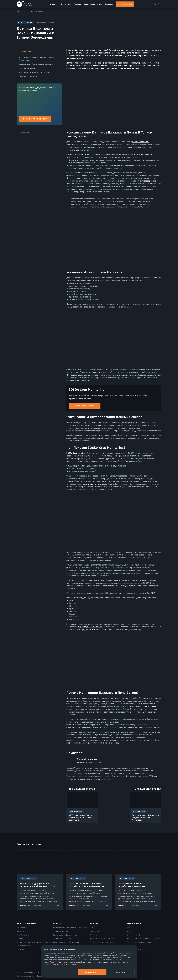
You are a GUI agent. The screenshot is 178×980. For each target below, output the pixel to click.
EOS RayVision (22, 928)
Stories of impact (133, 935)
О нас (92, 928)
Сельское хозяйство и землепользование (70, 928)
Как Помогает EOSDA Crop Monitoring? (36, 72)
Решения (78, 4)
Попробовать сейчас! (85, 406)
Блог (129, 928)
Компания (109, 4)
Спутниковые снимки (93, 4)
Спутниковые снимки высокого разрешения (34, 942)
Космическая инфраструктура (102, 939)
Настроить (112, 972)
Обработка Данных (28, 68)
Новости (130, 946)
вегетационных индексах (95, 484)
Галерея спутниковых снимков (139, 942)
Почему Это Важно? (28, 77)
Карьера (93, 946)
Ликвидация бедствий (62, 939)
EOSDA (24, 4)
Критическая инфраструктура (65, 935)
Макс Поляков (96, 931)
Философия (95, 935)
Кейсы (129, 931)
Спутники (20, 949)
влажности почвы (141, 142)
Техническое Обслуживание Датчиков (36, 64)
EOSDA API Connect (24, 946)
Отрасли (53, 4)
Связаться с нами (125, 4)
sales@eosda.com (97, 629)
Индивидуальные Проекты (90, 627)
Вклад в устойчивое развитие (102, 942)
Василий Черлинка (87, 759)
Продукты (66, 4)
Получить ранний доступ (35, 119)
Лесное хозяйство (61, 931)
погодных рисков (148, 181)
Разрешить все (66, 972)
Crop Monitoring (23, 935)
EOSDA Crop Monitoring (77, 453)
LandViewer (21, 931)
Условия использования (25, 976)
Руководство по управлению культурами (143, 939)
